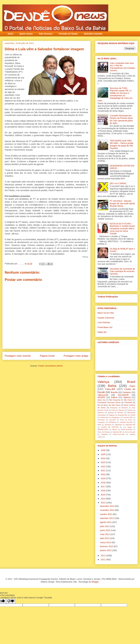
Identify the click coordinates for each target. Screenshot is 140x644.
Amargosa (114, 408)
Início (11, 34)
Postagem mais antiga (76, 356)
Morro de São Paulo (112, 405)
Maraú (115, 429)
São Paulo (128, 400)
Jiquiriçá (111, 413)
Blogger (95, 582)
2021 (103, 470)
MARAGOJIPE (103, 429)
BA (99, 405)
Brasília (114, 392)
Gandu (130, 410)
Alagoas (112, 415)
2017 (103, 487)
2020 (103, 474)
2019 (103, 478)
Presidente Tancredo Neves (109, 402)
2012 (103, 556)
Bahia (112, 386)
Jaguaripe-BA (130, 425)
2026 (103, 450)
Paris (99, 432)
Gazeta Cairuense (106, 318)
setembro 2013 (107, 518)
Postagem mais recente (18, 356)
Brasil (131, 382)
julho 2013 (105, 526)
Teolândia (128, 402)
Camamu (127, 392)
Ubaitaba (104, 434)
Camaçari (101, 420)
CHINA (133, 415)
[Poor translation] (11, 601)
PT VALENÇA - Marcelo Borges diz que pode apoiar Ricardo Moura (122, 203)
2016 (103, 491)
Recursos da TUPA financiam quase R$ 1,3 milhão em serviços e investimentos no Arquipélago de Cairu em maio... (115, 94)
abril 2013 (105, 538)
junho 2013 (105, 530)
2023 (103, 462)
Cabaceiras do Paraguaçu (110, 417)
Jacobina (108, 425)
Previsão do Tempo (68, 34)
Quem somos (26, 34)
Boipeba (125, 408)
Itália (99, 425)
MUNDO (101, 397)
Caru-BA (112, 420)
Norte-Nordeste (127, 429)
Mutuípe (120, 413)
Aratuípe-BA (123, 415)
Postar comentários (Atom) (50, 366)
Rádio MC (102, 332)
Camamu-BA (128, 417)
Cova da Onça (126, 420)
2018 (103, 483)
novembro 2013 (108, 510)
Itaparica (101, 413)
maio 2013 (105, 534)
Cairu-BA (110, 389)
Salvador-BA (117, 432)
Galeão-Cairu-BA (126, 422)
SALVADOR (123, 395)
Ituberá (114, 397)
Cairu (132, 386)
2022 (103, 466)
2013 (103, 503)
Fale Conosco (46, 34)
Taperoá (127, 397)
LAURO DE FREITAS (110, 427)
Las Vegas (128, 427)
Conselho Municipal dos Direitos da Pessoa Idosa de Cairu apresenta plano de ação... (121, 119)
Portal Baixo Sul (105, 327)
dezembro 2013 (108, 506)
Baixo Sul (102, 400)
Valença (103, 382)
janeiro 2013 (106, 550)
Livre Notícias (104, 322)
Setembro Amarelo (93, 34)
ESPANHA (112, 422)
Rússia (107, 432)
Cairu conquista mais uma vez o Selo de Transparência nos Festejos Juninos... (122, 67)
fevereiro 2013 (107, 546)
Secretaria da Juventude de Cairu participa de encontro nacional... (122, 271)
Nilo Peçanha (115, 400)
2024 (103, 458)
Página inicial (47, 356)
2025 (103, 454)
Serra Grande (130, 432)
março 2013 (106, 542)
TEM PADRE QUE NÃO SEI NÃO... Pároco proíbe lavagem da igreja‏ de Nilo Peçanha (122, 144)
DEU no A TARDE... (119, 183)
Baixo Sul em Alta (106, 313)
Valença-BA (103, 395)
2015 (103, 495)
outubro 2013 (106, 514)
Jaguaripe (118, 425)
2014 (103, 499)
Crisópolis (101, 422)
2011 (103, 560)
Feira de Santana (118, 410)
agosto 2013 (106, 522)
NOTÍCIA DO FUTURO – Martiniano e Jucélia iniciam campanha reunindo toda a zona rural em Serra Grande (122, 229)
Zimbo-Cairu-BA (119, 434)
